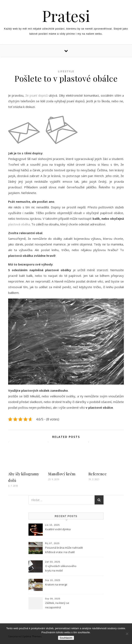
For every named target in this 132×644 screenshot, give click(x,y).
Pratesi (66, 16)
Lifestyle (66, 71)
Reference (98, 474)
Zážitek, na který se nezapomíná (57, 605)
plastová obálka (19, 224)
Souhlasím (66, 638)
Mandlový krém (62, 474)
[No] (127, 634)
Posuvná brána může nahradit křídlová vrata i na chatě (64, 550)
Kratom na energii (56, 584)
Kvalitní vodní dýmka (58, 529)
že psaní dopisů (37, 95)
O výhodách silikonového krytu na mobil (61, 568)
